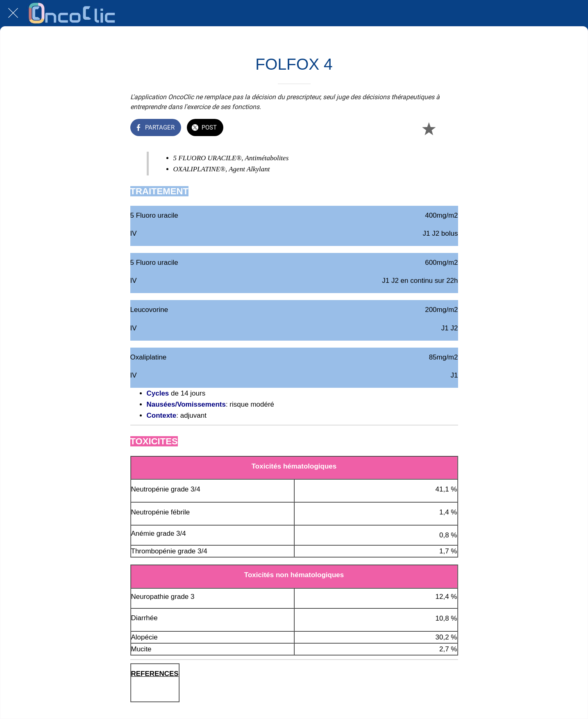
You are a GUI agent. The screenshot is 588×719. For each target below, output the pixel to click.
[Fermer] (13, 13)
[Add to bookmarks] (429, 128)
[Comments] (448, 128)
